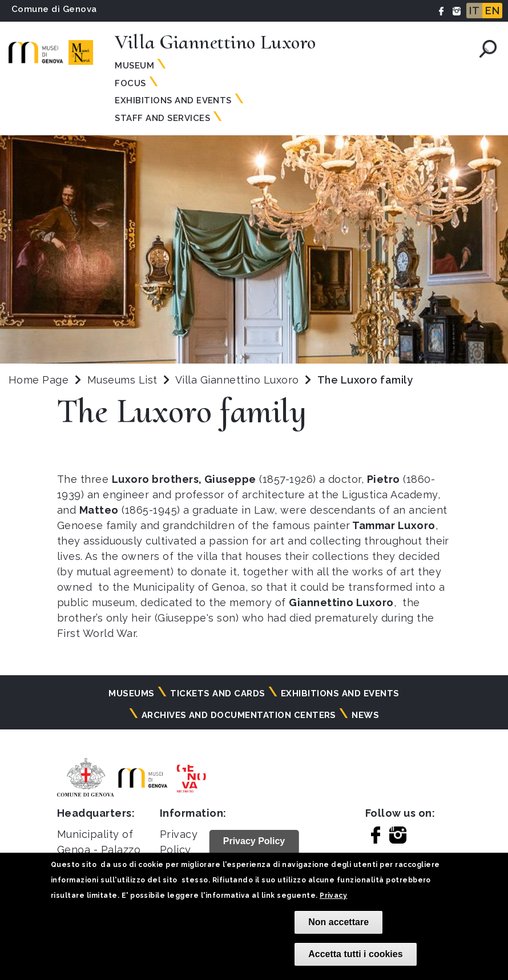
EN (492, 11)
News (365, 715)
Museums (131, 693)
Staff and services (162, 118)
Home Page (39, 380)
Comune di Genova (54, 9)
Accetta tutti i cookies (355, 954)
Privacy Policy (254, 841)
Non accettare (338, 922)
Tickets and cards (217, 693)
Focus (130, 83)
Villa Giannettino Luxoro (239, 380)
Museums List (122, 380)
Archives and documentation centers (239, 715)
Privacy (333, 896)
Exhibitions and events (173, 100)
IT (474, 11)
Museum (134, 66)
